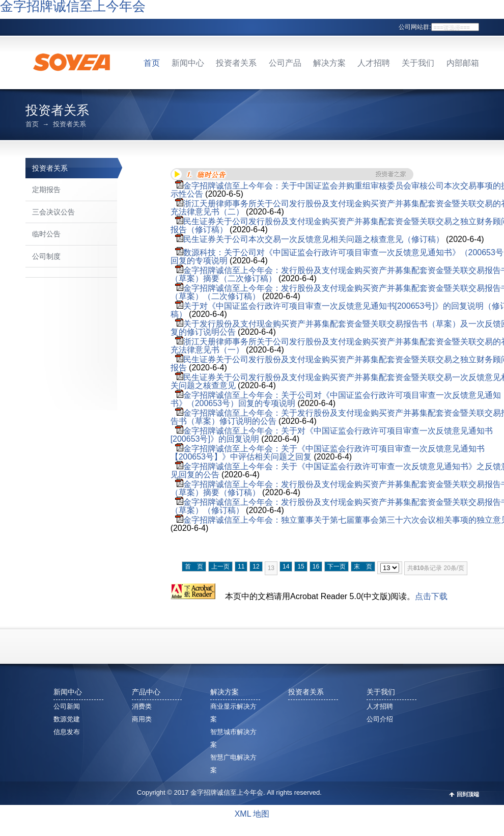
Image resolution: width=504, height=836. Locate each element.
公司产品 (285, 63)
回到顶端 (468, 794)
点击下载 (431, 596)
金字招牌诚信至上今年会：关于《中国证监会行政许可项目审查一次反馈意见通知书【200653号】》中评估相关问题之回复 (328, 453)
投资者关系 (236, 63)
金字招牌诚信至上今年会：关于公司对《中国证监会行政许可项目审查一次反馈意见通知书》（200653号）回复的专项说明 (336, 399)
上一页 (220, 567)
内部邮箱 (463, 63)
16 (316, 567)
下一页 (337, 567)
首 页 (194, 567)
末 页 (363, 567)
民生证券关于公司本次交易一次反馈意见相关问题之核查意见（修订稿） (314, 239)
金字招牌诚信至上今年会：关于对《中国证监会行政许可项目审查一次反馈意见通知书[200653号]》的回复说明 (332, 435)
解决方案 (329, 63)
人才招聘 (374, 63)
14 (286, 567)
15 (301, 567)
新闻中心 (188, 63)
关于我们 (418, 63)
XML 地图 (252, 814)
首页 (152, 63)
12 (256, 567)
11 (241, 567)
